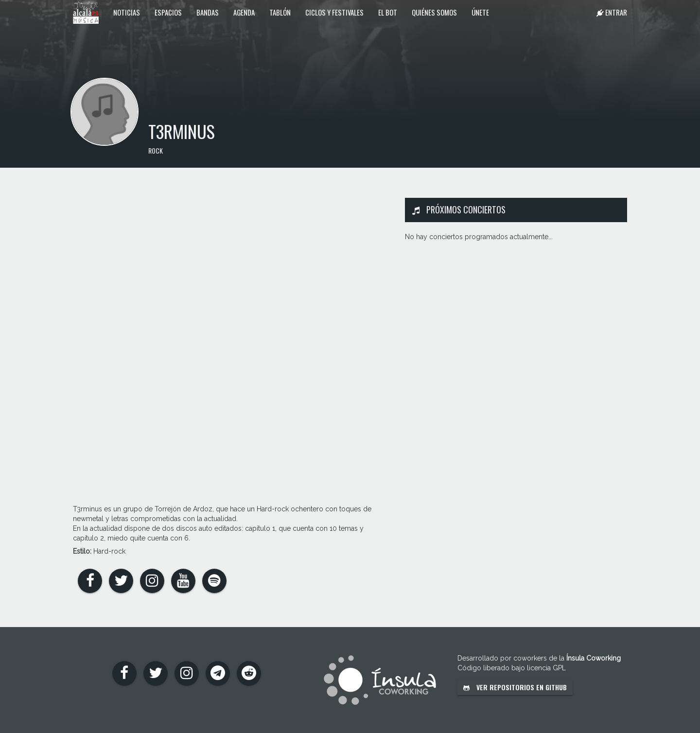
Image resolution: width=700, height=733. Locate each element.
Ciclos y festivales (334, 12)
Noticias (127, 12)
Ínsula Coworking (594, 658)
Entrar (612, 12)
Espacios (168, 12)
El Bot (388, 12)
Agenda (244, 12)
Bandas (208, 12)
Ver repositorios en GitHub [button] (515, 687)
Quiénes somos (434, 12)
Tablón (280, 12)
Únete (480, 12)
